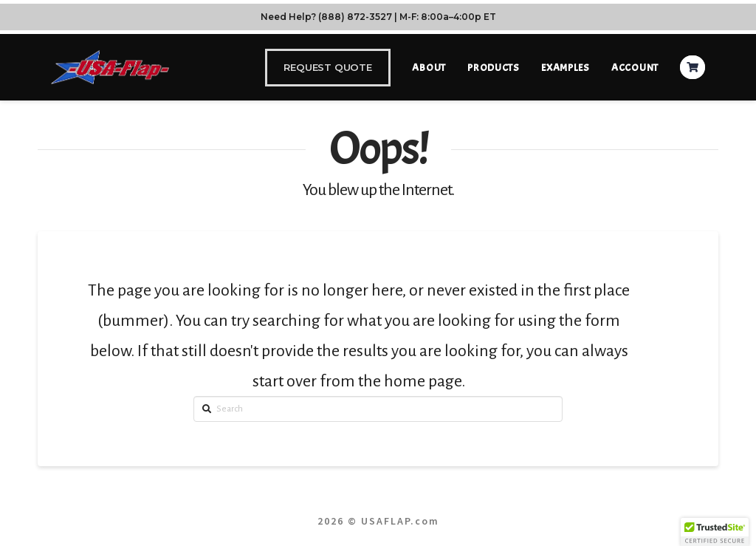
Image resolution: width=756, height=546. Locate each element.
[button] (715, 532)
